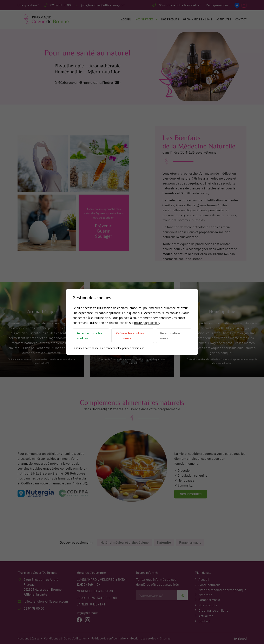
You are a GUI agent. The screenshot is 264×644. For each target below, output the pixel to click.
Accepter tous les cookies (90, 336)
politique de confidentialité (107, 348)
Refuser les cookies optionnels (130, 336)
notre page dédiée (147, 323)
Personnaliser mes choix (170, 336)
